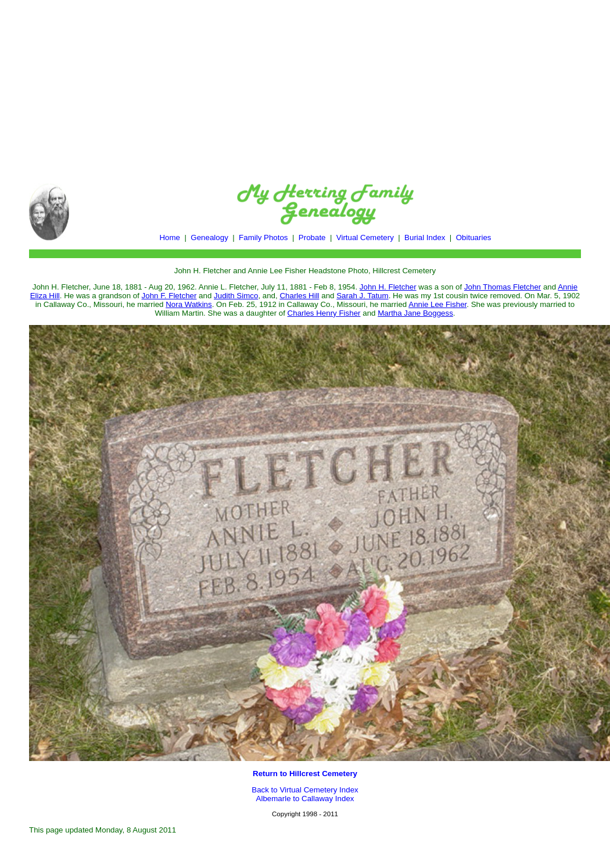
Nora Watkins (189, 304)
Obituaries (474, 237)
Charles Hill (299, 296)
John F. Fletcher (169, 296)
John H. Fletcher (388, 287)
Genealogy (209, 237)
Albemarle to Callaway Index (305, 799)
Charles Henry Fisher (324, 313)
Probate (312, 237)
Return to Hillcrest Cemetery (305, 774)
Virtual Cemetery (365, 237)
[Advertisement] (305, 86)
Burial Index (425, 237)
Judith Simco (236, 296)
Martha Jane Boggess (415, 313)
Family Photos (263, 237)
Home (170, 237)
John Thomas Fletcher (503, 287)
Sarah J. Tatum (362, 296)
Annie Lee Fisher (437, 304)
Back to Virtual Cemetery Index (305, 790)
